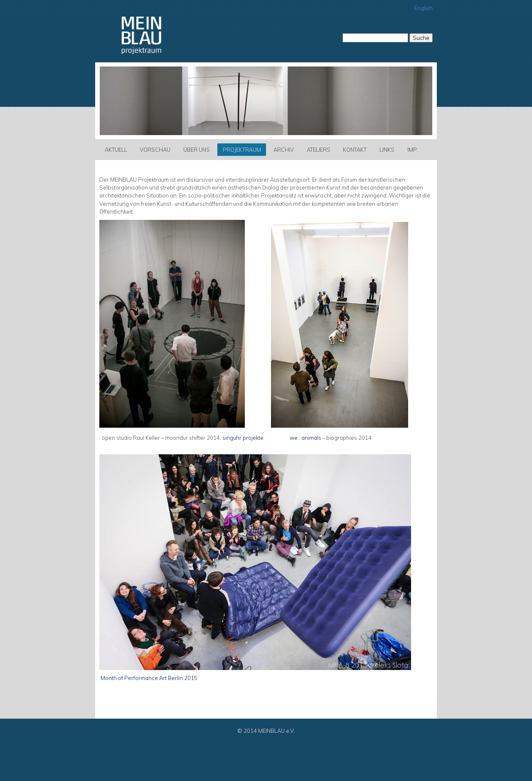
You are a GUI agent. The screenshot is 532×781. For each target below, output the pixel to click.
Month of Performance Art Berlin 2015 (148, 678)
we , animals (305, 438)
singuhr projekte (244, 438)
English (424, 8)
